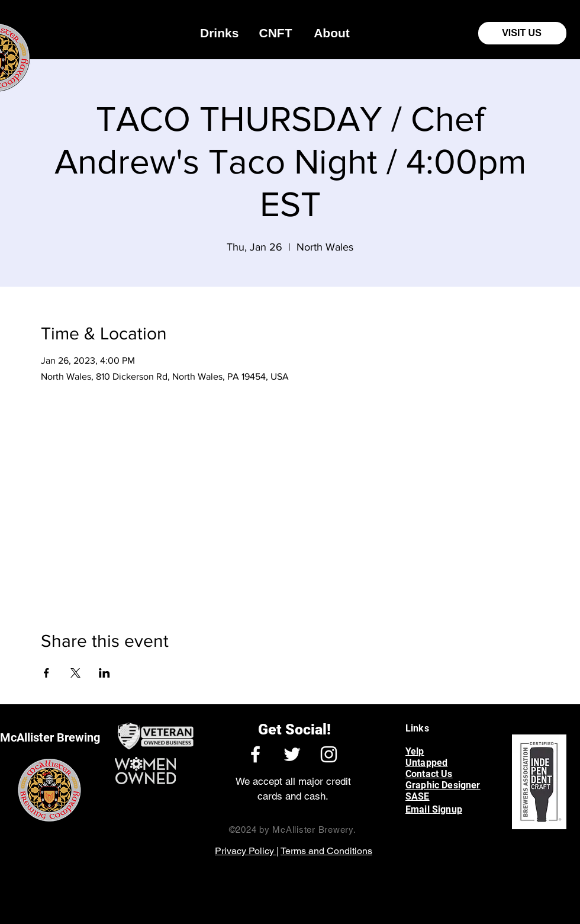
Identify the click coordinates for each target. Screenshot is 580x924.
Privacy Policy (246, 851)
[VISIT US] (522, 33)
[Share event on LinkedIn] (104, 673)
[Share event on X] (75, 673)
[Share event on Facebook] (46, 673)
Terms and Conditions (326, 851)
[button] (219, 33)
